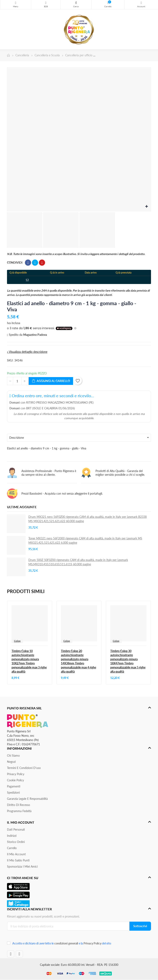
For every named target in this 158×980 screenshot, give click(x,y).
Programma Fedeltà (19, 811)
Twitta (35, 263)
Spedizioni (13, 792)
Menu (16, 3)
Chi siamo (13, 755)
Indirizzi (12, 836)
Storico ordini (16, 842)
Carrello (12, 848)
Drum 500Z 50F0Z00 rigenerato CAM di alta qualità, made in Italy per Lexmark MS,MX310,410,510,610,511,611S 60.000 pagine (78, 562)
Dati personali (16, 829)
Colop (17, 641)
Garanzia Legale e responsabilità (27, 799)
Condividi (28, 263)
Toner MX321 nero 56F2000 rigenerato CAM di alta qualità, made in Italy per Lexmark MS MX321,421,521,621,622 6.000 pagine (85, 540)
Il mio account (16, 854)
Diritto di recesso (19, 805)
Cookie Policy (15, 780)
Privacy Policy (16, 774)
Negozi (11, 762)
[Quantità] (17, 381)
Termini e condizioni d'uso (24, 768)
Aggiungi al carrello (51, 381)
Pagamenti (14, 786)
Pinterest (42, 263)
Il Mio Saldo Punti (18, 860)
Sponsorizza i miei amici (22, 866)
